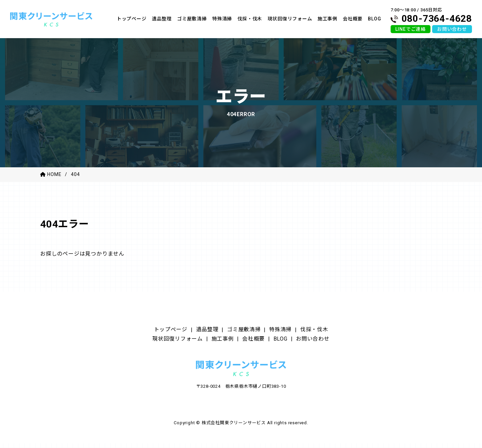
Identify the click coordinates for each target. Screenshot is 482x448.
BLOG (284, 340)
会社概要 (255, 340)
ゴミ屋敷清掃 (244, 330)
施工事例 (221, 340)
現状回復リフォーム (172, 340)
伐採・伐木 (321, 330)
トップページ (164, 330)
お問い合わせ (452, 29)
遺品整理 (204, 330)
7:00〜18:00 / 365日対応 (431, 15)
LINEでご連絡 (411, 29)
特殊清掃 (284, 330)
